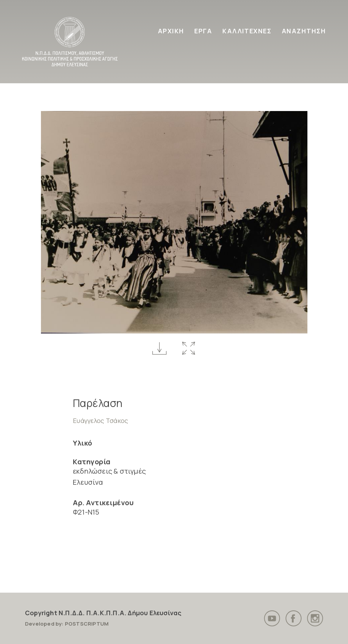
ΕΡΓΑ (203, 31)
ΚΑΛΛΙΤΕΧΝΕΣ (247, 31)
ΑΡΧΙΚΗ (171, 31)
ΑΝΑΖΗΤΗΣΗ (304, 31)
